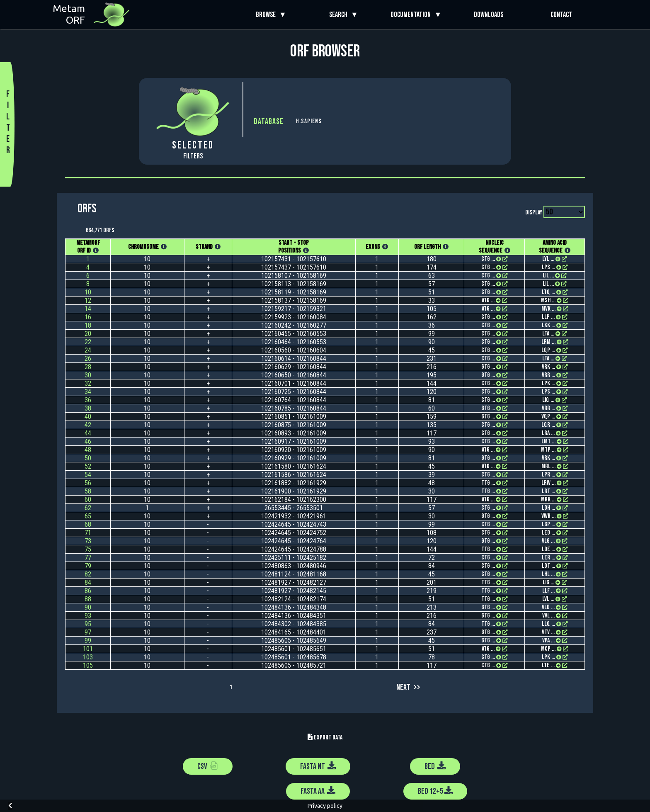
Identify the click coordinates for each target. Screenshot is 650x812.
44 (88, 433)
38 (88, 408)
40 (88, 417)
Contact (561, 15)
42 (88, 425)
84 (88, 582)
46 (88, 441)
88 (88, 599)
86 (88, 591)
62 (88, 508)
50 (88, 458)
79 (88, 566)
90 (88, 607)
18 (88, 325)
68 (88, 524)
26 (88, 359)
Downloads (489, 15)
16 (88, 317)
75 (88, 549)
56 (88, 483)
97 (88, 632)
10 (88, 292)
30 (88, 375)
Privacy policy (325, 806)
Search (340, 15)
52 (88, 466)
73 (88, 541)
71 (88, 533)
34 (88, 392)
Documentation (412, 15)
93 (88, 616)
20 (88, 334)
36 (88, 400)
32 (88, 383)
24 (88, 350)
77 (88, 558)
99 (88, 641)
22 (88, 342)
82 (88, 574)
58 (88, 491)
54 (88, 475)
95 (88, 624)
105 (88, 665)
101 (88, 649)
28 (88, 367)
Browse (267, 15)
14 (88, 309)
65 (88, 516)
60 (88, 500)
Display (534, 213)
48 (88, 450)
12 (88, 300)
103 (88, 657)
